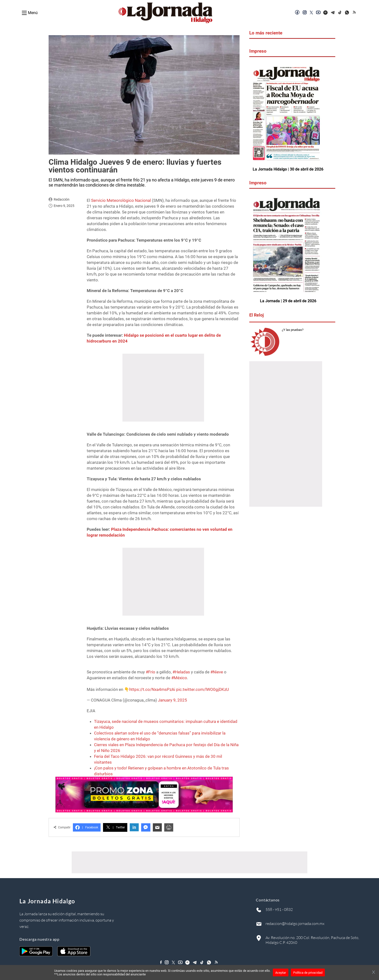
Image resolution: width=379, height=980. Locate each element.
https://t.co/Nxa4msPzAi (152, 689)
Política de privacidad (308, 973)
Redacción (62, 199)
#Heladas (181, 672)
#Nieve (217, 672)
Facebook (87, 827)
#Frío (151, 672)
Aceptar (281, 973)
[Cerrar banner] (374, 972)
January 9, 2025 (172, 700)
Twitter (115, 827)
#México (179, 678)
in (134, 827)
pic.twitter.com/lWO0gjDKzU (202, 689)
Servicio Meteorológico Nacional (121, 200)
